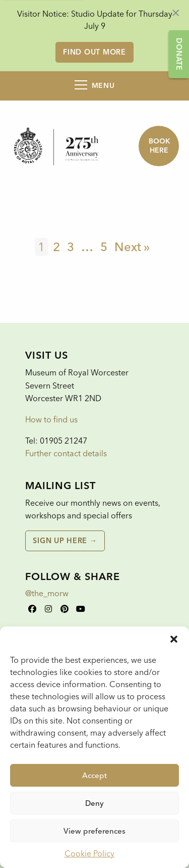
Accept (94, 776)
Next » (132, 247)
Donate (179, 54)
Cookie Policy (89, 854)
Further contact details (66, 453)
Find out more (94, 52)
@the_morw (47, 593)
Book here (160, 146)
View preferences (94, 831)
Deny (94, 803)
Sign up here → (65, 541)
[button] (174, 639)
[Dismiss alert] (176, 12)
